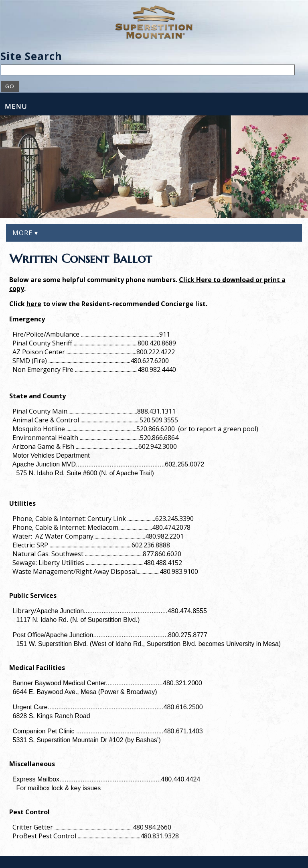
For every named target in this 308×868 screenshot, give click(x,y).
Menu (16, 106)
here (34, 304)
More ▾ (25, 233)
